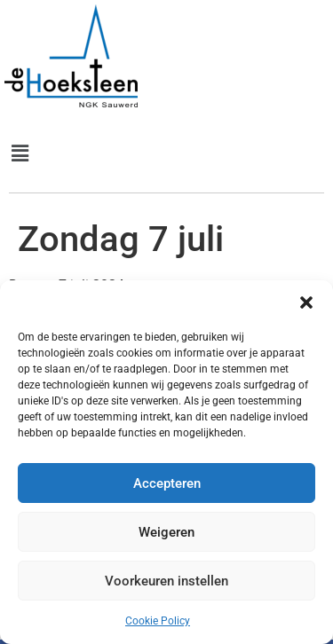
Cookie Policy (158, 621)
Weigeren (166, 532)
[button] (306, 302)
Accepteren (167, 483)
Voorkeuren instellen (166, 581)
